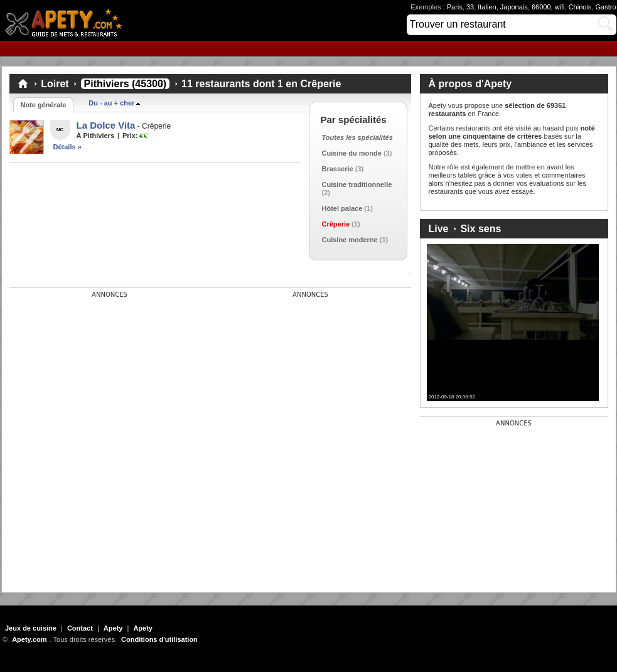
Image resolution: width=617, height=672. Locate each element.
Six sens (480, 229)
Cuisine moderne (350, 240)
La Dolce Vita (106, 125)
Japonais (514, 7)
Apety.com (67, 20)
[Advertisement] (104, 377)
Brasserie (338, 169)
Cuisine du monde (352, 153)
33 (470, 7)
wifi (560, 7)
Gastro (605, 7)
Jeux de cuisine (31, 628)
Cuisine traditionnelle (357, 184)
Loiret (55, 84)
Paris (455, 7)
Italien (487, 7)
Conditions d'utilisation (159, 639)
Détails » (67, 147)
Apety (113, 628)
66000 (541, 7)
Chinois (580, 7)
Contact (80, 628)
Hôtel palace (342, 208)
